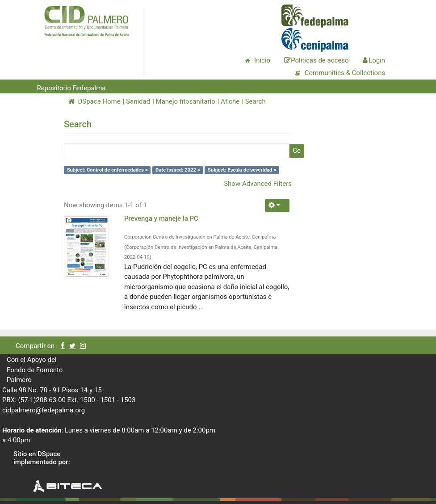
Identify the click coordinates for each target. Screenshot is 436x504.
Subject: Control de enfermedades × (107, 170)
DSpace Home (94, 101)
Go (297, 151)
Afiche (230, 101)
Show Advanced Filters (258, 184)
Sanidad (138, 101)
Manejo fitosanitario (186, 101)
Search (256, 101)
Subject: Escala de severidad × (242, 170)
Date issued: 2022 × (178, 170)
